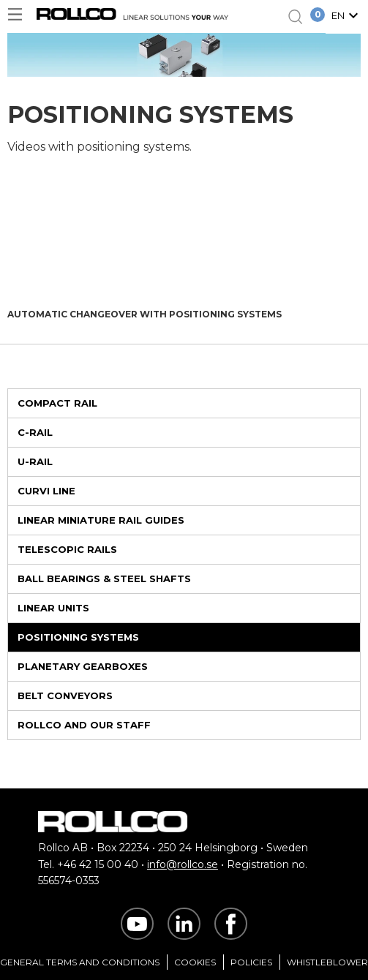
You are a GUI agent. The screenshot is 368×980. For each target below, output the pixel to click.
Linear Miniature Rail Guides (101, 520)
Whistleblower (327, 962)
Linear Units (53, 608)
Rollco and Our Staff (84, 725)
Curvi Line (46, 491)
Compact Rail (57, 403)
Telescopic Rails (67, 549)
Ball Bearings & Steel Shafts (104, 578)
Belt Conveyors (65, 696)
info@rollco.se (183, 864)
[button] (347, 17)
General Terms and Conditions (80, 962)
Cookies (195, 962)
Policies (251, 962)
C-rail (35, 432)
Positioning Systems (78, 637)
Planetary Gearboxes (83, 666)
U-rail (35, 461)
